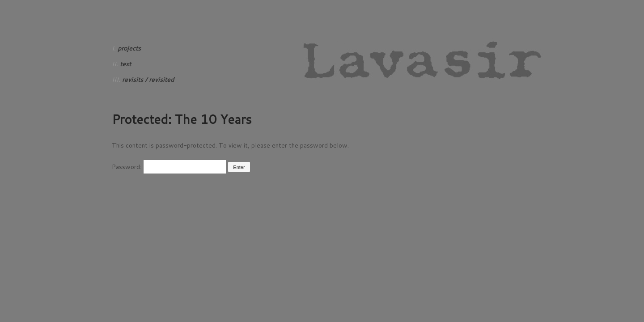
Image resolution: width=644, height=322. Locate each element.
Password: (169, 167)
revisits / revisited (148, 80)
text (125, 64)
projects (129, 48)
